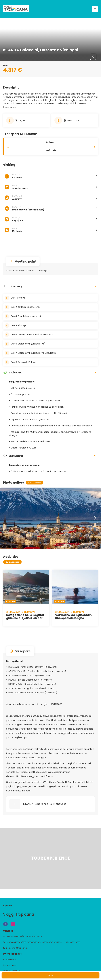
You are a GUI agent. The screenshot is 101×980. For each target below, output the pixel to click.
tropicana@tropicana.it (17, 948)
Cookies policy (10, 965)
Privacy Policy (9, 960)
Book (50, 975)
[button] (10, 107)
